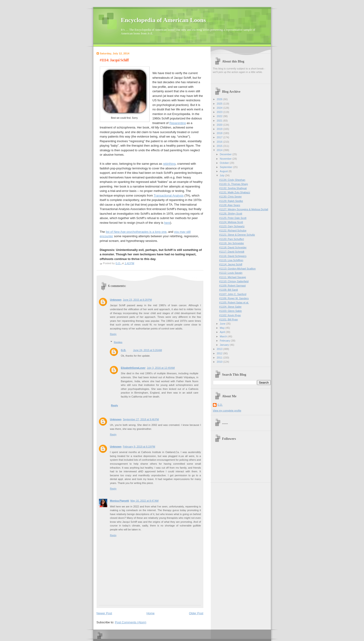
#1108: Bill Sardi (228, 290)
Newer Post (104, 613)
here (167, 223)
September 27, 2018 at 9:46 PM (141, 419)
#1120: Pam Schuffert (232, 239)
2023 (220, 112)
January (225, 345)
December (226, 154)
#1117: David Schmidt (232, 252)
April (223, 332)
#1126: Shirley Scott (231, 214)
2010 (220, 362)
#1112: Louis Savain (231, 273)
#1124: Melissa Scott (231, 222)
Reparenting (177, 123)
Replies (118, 342)
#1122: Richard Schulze (233, 230)
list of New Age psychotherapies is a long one (136, 232)
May (223, 328)
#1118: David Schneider (233, 247)
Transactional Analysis (169, 196)
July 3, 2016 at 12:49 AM (161, 368)
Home (151, 613)
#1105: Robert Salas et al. (234, 302)
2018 (220, 133)
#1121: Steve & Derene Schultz (237, 235)
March (224, 336)
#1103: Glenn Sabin (231, 311)
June (223, 324)
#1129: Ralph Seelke (231, 201)
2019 (220, 129)
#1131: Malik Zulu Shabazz (235, 192)
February (225, 341)
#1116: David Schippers (233, 256)
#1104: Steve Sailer (230, 307)
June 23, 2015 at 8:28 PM (137, 300)
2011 (220, 358)
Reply (113, 334)
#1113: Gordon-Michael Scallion (237, 269)
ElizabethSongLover (133, 368)
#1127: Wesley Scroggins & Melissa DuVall (244, 209)
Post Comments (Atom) (131, 622)
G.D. (124, 350)
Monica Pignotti (120, 501)
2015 (220, 146)
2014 (220, 150)
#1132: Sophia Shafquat (233, 188)
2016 (220, 142)
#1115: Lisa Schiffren (231, 260)
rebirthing (169, 164)
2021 (220, 121)
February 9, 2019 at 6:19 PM (139, 447)
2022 (220, 116)
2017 (220, 137)
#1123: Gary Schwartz (232, 226)
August (224, 171)
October (225, 163)
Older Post (196, 613)
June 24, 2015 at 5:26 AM (147, 350)
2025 (220, 104)
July (223, 175)
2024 (220, 108)
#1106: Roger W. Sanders (234, 298)
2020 (220, 125)
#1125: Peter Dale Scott (233, 218)
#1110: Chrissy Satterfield (234, 281)
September (226, 167)
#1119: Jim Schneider (232, 243)
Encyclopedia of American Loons (163, 20)
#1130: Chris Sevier (230, 197)
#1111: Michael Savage (232, 277)
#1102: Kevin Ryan (230, 315)
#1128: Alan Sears (230, 205)
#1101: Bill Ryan (228, 319)
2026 (220, 99)
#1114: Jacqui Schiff (231, 264)
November (226, 159)
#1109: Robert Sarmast (232, 286)
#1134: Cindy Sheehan (232, 180)
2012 (220, 353)
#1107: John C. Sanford (233, 294)
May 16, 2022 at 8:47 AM (145, 501)
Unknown (116, 300)
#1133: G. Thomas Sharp (234, 184)
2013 (220, 349)
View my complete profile (227, 411)
